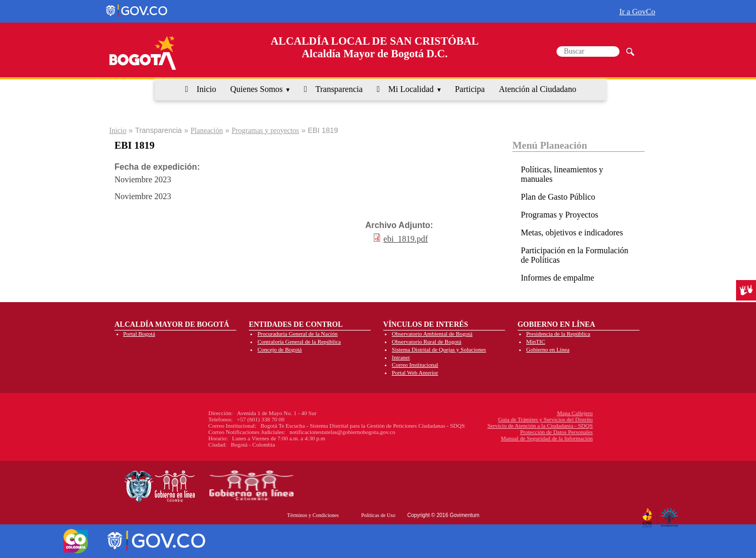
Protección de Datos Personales (490, 432)
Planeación (207, 131)
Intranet (401, 357)
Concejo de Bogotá (279, 349)
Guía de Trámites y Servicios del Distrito (480, 419)
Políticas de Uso (378, 515)
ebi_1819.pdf (406, 239)
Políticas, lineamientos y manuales (562, 174)
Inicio (206, 89)
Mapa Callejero (509, 413)
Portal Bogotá (139, 334)
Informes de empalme (558, 278)
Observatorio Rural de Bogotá (426, 342)
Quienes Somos (257, 89)
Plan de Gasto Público (558, 197)
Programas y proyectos (265, 131)
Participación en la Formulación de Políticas (575, 255)
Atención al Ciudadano (538, 89)
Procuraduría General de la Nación (297, 334)
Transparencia (339, 89)
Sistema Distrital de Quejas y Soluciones (439, 349)
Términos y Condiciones (313, 515)
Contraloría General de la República (299, 342)
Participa (470, 89)
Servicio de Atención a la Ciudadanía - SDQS (474, 426)
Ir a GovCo (637, 11)
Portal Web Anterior (415, 373)
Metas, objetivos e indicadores (572, 233)
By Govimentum (671, 514)
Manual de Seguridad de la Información (481, 438)
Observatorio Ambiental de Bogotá (432, 334)
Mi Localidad (411, 89)
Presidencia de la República (558, 334)
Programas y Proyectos (560, 215)
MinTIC (535, 342)
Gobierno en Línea (548, 349)
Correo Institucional (415, 365)
